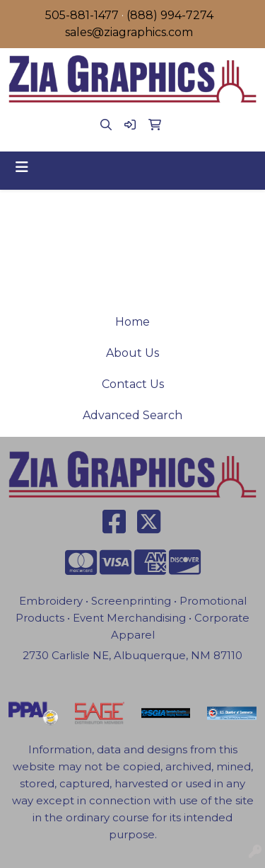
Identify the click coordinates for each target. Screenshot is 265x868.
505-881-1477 (82, 15)
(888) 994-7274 (170, 15)
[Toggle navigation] (22, 167)
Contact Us (133, 384)
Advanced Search (132, 415)
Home (132, 322)
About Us (132, 353)
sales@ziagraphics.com (129, 32)
